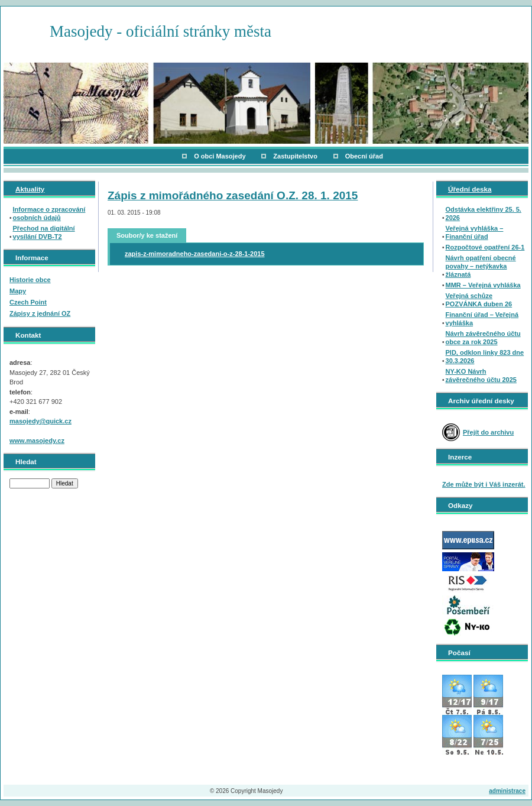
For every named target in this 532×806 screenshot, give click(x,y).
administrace (507, 791)
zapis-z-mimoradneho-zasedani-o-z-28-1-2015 (195, 254)
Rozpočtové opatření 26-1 (485, 247)
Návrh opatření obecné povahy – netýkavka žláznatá (481, 266)
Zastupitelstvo (295, 156)
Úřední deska (470, 189)
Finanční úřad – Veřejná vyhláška (482, 319)
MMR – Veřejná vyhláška (483, 285)
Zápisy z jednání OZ (40, 313)
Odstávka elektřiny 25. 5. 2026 (484, 213)
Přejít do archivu (488, 432)
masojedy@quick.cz (40, 421)
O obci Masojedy (220, 156)
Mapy (18, 291)
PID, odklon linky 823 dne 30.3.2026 (485, 357)
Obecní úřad (364, 156)
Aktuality (30, 189)
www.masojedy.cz (37, 441)
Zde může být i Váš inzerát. (484, 484)
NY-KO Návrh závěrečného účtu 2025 (481, 376)
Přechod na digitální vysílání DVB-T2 (44, 232)
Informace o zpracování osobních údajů (49, 213)
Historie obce (30, 280)
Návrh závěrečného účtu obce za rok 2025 (483, 338)
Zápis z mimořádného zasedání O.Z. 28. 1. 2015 (233, 195)
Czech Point (28, 302)
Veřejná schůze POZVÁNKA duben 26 (479, 300)
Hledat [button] (65, 483)
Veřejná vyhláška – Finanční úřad (475, 232)
